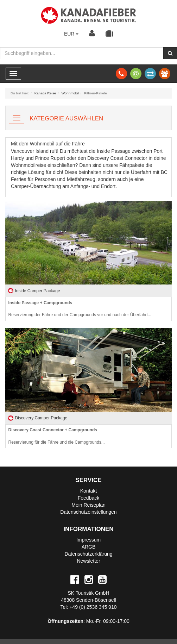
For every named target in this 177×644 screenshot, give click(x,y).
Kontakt (88, 491)
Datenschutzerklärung (88, 554)
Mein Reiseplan (88, 505)
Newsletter (88, 561)
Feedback (88, 498)
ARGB (89, 547)
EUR (71, 34)
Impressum (88, 540)
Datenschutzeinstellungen (88, 512)
